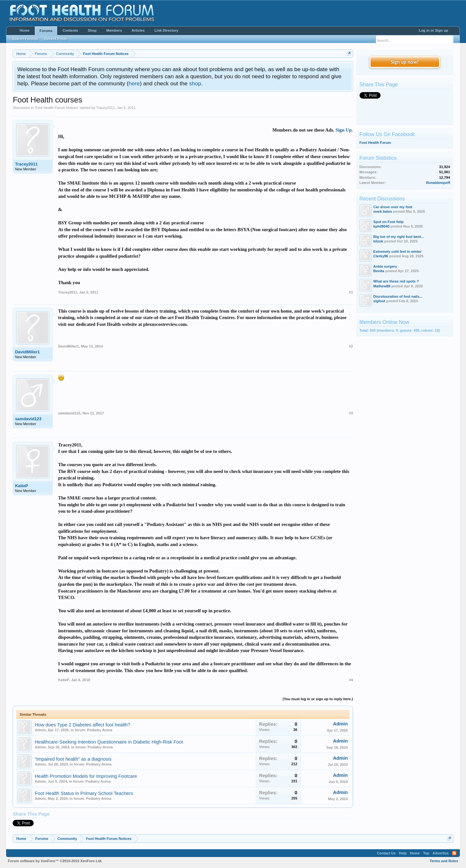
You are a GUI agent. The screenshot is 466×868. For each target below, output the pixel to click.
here (134, 83)
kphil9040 (382, 226)
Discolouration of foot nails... (398, 296)
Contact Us (386, 853)
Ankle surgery (385, 266)
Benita (379, 271)
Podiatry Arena (100, 730)
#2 (351, 346)
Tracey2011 (105, 108)
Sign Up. (344, 130)
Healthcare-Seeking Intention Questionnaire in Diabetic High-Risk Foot (109, 742)
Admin (40, 730)
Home (24, 30)
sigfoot (379, 301)
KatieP (21, 486)
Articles (138, 30)
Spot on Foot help (388, 222)
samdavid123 (28, 419)
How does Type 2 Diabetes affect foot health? (82, 725)
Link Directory (166, 30)
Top (426, 853)
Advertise (440, 853)
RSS (454, 853)
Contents (70, 30)
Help (403, 853)
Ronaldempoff (438, 183)
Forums (46, 31)
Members (114, 30)
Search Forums (25, 39)
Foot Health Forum (375, 143)
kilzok (378, 241)
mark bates (383, 211)
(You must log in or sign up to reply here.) (318, 699)
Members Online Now (384, 322)
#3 (351, 413)
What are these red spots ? (396, 281)
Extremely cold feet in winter (398, 252)
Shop (92, 30)
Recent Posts (56, 39)
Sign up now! (405, 62)
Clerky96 (381, 256)
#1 (351, 292)
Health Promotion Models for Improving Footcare (86, 776)
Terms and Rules (444, 861)
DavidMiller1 (27, 352)
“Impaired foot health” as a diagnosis (73, 759)
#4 (351, 680)
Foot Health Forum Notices (56, 108)
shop (195, 83)
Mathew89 (382, 286)
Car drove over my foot (393, 207)
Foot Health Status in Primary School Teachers (84, 793)
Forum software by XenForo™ (55, 861)
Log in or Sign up (433, 30)
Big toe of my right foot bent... (399, 237)
